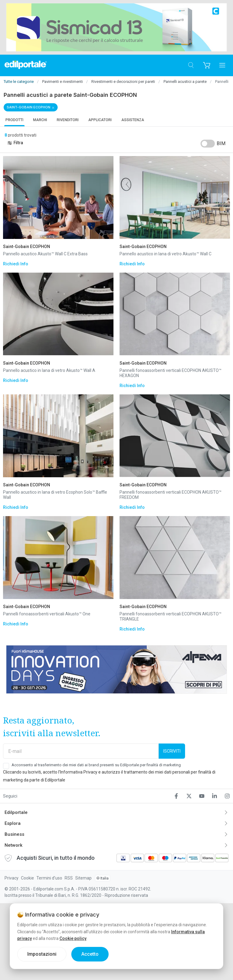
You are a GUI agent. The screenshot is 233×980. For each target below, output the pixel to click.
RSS (69, 878)
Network (14, 845)
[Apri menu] (222, 65)
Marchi (40, 120)
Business (14, 834)
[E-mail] (81, 751)
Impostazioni (42, 954)
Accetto (90, 954)
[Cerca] (191, 65)
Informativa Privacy (79, 772)
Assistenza (133, 120)
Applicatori (100, 120)
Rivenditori (68, 120)
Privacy (12, 878)
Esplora (13, 823)
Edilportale (16, 812)
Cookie (27, 878)
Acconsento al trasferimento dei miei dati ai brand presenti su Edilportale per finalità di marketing (96, 765)
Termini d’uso (49, 878)
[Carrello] (206, 65)
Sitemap (83, 878)
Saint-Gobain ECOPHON (29, 107)
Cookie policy (73, 938)
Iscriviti (172, 751)
